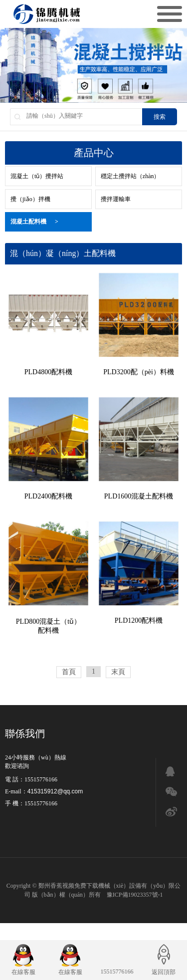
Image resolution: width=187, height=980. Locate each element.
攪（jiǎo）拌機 (30, 199)
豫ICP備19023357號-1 (135, 895)
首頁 (69, 672)
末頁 (118, 672)
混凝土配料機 (34, 222)
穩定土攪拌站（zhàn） (130, 176)
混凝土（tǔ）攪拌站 (37, 176)
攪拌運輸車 (116, 199)
